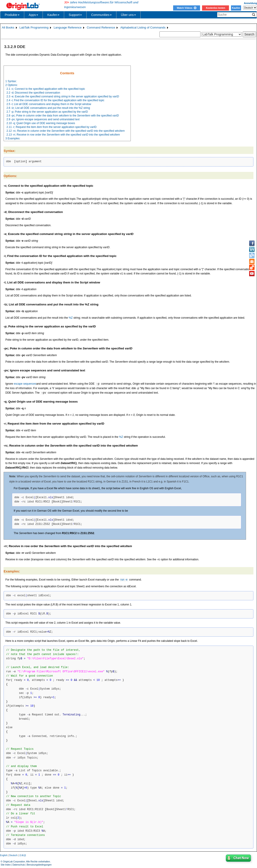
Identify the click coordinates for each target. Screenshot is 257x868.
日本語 (23, 855)
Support (75, 15)
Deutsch (13, 855)
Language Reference (68, 27)
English (4, 855)
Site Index (6, 865)
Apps (33, 15)
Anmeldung (250, 3)
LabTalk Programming (34, 27)
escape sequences (25, 384)
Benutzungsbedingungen (39, 865)
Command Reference (101, 27)
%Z (71, 318)
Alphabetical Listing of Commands (143, 27)
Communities (101, 15)
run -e (124, 580)
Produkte (12, 15)
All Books (8, 27)
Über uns (128, 15)
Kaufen (236, 8)
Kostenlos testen (216, 8)
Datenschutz (19, 865)
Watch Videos (186, 8)
